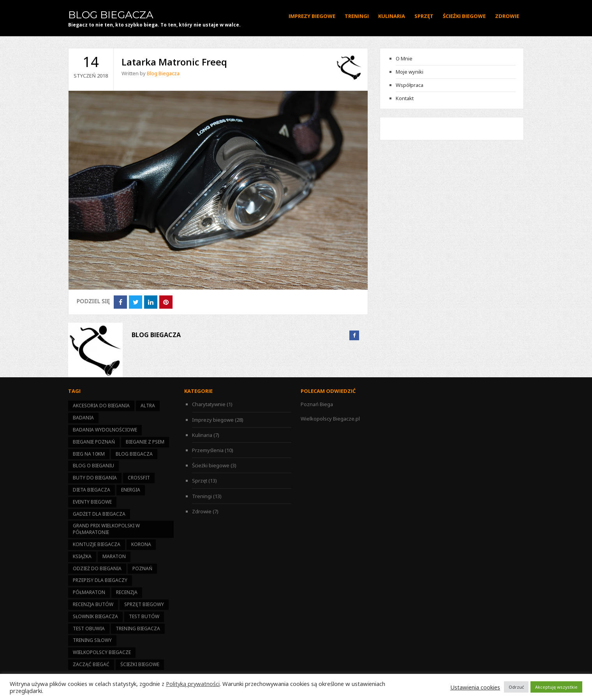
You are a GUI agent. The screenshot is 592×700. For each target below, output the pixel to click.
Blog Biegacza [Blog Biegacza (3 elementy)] (134, 454)
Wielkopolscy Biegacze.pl (330, 419)
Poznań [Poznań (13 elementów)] (142, 568)
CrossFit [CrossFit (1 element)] (139, 478)
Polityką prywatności (193, 684)
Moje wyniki (410, 72)
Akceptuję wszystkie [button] (556, 687)
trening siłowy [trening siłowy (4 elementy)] (92, 640)
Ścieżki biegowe (464, 16)
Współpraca (410, 85)
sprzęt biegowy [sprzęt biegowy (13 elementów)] (144, 604)
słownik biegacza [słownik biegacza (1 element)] (95, 616)
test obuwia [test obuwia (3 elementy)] (89, 628)
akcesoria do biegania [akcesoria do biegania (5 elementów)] (101, 406)
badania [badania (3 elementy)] (83, 418)
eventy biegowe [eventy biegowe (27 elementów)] (92, 502)
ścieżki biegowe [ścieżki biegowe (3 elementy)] (140, 664)
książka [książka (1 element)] (82, 556)
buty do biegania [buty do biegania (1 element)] (95, 478)
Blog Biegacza (111, 15)
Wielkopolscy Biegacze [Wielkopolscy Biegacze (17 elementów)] (102, 652)
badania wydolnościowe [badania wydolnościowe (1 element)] (105, 430)
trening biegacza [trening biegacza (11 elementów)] (138, 628)
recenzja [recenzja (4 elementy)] (127, 592)
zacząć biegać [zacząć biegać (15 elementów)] (91, 664)
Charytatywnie (209, 404)
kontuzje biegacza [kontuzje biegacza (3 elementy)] (97, 544)
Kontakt (405, 98)
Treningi (357, 16)
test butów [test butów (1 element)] (144, 616)
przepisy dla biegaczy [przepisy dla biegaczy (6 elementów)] (100, 580)
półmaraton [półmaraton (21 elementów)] (89, 592)
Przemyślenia (208, 450)
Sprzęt (424, 16)
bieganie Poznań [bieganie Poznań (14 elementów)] (94, 442)
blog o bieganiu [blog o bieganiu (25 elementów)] (93, 466)
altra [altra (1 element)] (148, 406)
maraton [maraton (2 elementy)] (114, 556)
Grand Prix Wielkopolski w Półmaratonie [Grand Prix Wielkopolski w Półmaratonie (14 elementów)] (106, 529)
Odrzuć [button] (516, 687)
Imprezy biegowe (312, 16)
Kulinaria (392, 16)
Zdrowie (507, 16)
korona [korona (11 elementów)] (141, 544)
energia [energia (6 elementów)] (131, 490)
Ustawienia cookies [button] (475, 687)
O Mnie (404, 58)
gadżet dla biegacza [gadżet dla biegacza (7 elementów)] (99, 514)
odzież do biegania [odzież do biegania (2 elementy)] (97, 568)
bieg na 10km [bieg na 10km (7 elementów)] (89, 454)
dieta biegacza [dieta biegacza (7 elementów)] (92, 490)
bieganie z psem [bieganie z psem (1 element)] (145, 442)
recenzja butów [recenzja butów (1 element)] (93, 604)
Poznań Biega (317, 404)
